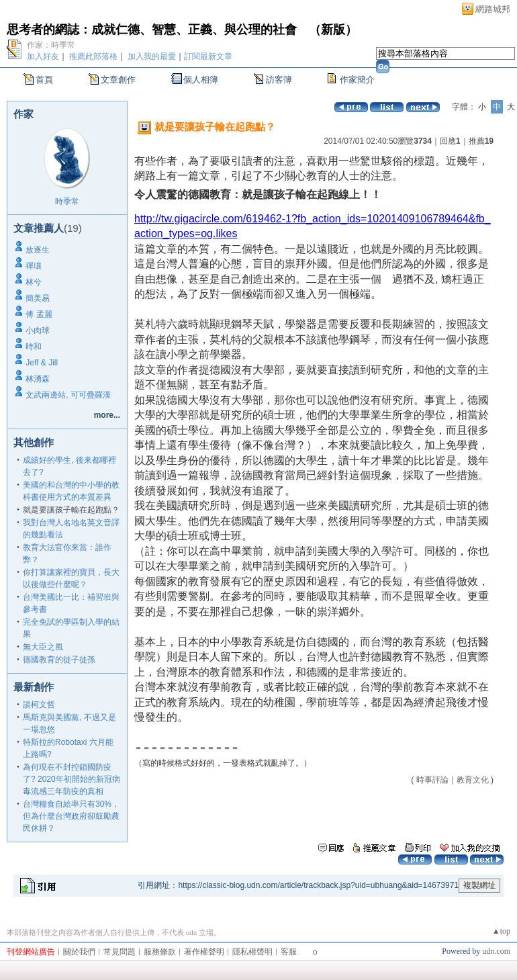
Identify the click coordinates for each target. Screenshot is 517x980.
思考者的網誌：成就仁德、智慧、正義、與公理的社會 (152, 30)
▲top (501, 931)
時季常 (67, 202)
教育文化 (473, 780)
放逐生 (38, 250)
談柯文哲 (39, 705)
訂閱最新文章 (208, 56)
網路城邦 (493, 9)
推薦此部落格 (93, 56)
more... (107, 415)
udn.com (496, 951)
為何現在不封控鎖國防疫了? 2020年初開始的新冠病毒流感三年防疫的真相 (72, 779)
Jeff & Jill (42, 363)
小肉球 (38, 330)
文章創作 (118, 80)
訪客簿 (279, 80)
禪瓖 (34, 266)
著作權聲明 (204, 952)
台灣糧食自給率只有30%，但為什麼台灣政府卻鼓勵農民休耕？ (71, 816)
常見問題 (120, 952)
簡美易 (38, 298)
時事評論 (432, 780)
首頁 (44, 80)
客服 (289, 952)
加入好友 (43, 56)
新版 (333, 30)
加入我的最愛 (152, 56)
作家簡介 (357, 80)
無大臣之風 (43, 647)
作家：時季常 (51, 45)
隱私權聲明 (252, 952)
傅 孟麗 (39, 314)
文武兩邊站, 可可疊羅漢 (68, 395)
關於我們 (79, 952)
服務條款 (160, 952)
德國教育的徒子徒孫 (59, 660)
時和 (34, 347)
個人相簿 (201, 80)
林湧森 (38, 379)
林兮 (34, 282)
